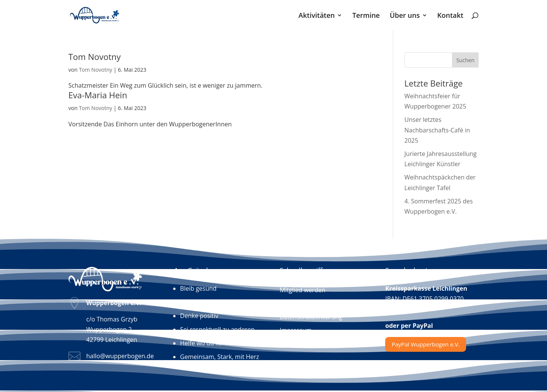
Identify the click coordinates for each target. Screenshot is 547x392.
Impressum (296, 331)
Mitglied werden (302, 290)
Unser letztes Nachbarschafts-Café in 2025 (437, 130)
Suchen (465, 60)
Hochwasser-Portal (306, 344)
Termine (366, 16)
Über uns (405, 16)
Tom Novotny (95, 57)
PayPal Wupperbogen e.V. (426, 344)
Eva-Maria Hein (98, 95)
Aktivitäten (317, 16)
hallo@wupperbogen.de (120, 356)
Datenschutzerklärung (311, 317)
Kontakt (450, 16)
